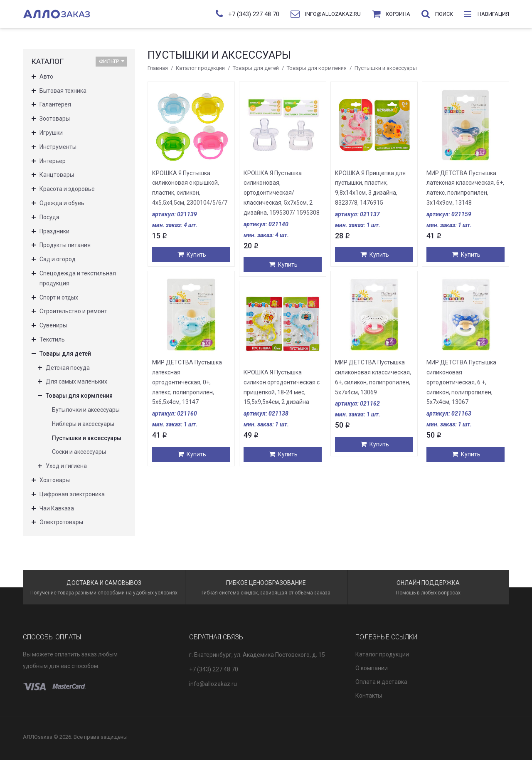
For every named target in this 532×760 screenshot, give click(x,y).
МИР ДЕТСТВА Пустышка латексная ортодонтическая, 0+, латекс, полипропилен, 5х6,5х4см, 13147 (187, 382)
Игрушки (51, 133)
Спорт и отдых (59, 297)
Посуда (49, 217)
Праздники (54, 231)
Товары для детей (256, 68)
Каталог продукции (200, 68)
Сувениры (53, 325)
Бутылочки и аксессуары (86, 410)
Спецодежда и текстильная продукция (78, 278)
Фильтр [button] (112, 61)
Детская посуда (68, 368)
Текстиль (52, 339)
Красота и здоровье (67, 189)
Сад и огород (58, 259)
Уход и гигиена (66, 466)
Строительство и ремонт (73, 311)
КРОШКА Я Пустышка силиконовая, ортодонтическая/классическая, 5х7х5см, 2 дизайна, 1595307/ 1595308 (282, 193)
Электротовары (61, 522)
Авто (46, 77)
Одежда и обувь (62, 203)
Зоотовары (55, 119)
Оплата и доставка (381, 682)
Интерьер (53, 161)
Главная (158, 68)
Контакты (369, 696)
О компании (372, 668)
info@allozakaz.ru (213, 684)
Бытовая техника (63, 91)
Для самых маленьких (76, 381)
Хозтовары (55, 480)
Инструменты (58, 147)
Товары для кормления (317, 68)
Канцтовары (57, 175)
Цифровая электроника (72, 494)
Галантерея (55, 104)
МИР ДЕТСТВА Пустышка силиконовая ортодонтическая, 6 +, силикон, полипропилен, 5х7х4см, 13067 (461, 382)
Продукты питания (65, 245)
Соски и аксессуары (79, 452)
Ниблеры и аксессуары (83, 424)
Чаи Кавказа (57, 508)
